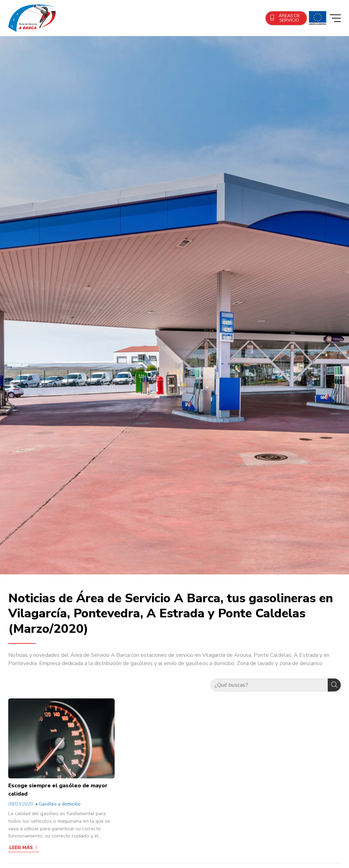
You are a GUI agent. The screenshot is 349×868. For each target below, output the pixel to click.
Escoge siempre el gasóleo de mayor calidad (58, 790)
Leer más (21, 848)
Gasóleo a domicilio (60, 804)
